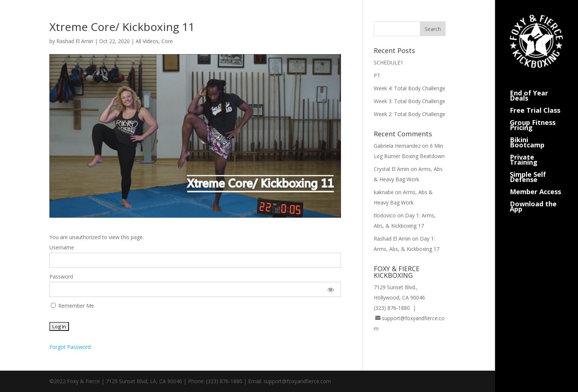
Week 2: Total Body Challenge (410, 114)
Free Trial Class (535, 101)
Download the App (533, 197)
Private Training (524, 150)
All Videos (147, 41)
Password (61, 276)
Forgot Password (70, 347)
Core (167, 41)
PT (377, 75)
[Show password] (330, 289)
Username (62, 247)
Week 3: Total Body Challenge (410, 101)
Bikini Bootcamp (527, 133)
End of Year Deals (529, 86)
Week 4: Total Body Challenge (410, 88)
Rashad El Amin (75, 41)
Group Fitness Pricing (533, 115)
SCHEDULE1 (389, 62)
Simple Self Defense (528, 167)
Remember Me (72, 306)
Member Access (535, 182)
